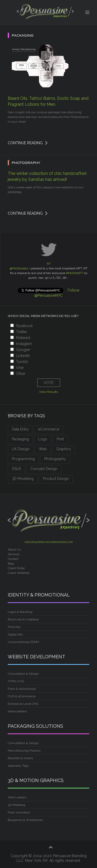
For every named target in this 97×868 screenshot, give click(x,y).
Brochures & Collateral (23, 619)
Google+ (23, 350)
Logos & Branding (20, 612)
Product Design (56, 479)
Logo (43, 439)
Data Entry (20, 429)
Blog (11, 564)
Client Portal (17, 568)
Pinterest (23, 338)
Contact (13, 559)
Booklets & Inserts (20, 758)
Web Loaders (17, 797)
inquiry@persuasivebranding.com (49, 542)
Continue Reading (25, 143)
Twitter (22, 332)
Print (60, 439)
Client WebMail (19, 573)
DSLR (16, 469)
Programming (23, 459)
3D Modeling (23, 479)
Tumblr (22, 362)
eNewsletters (17, 711)
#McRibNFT (74, 273)
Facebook (24, 326)
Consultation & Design (23, 674)
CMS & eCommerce (22, 696)
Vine (20, 368)
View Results (48, 392)
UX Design (21, 449)
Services (14, 554)
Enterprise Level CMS (23, 704)
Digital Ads (15, 634)
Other (21, 374)
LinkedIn (23, 356)
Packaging (20, 439)
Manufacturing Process (24, 751)
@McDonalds (19, 268)
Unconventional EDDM (23, 642)
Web (43, 449)
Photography (55, 459)
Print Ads (14, 627)
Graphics (64, 449)
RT (49, 264)
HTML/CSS (16, 681)
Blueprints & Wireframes (25, 820)
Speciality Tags (18, 766)
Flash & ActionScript (22, 689)
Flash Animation (19, 812)
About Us (14, 549)
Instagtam (24, 344)
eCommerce (49, 429)
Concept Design (44, 469)
